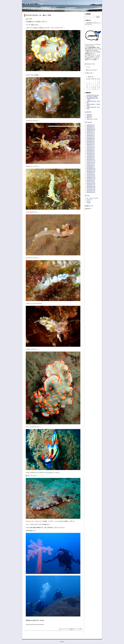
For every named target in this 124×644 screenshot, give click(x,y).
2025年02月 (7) (91, 131)
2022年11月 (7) (91, 164)
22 (95, 87)
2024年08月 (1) (91, 135)
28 (93, 89)
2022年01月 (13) (91, 179)
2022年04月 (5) (91, 174)
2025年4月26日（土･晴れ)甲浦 (93, 105)
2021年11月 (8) (91, 182)
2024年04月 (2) (91, 141)
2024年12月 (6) (91, 134)
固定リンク (74, 629)
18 (87, 87)
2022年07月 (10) (91, 170)
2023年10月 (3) (91, 147)
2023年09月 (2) (91, 149)
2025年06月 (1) (91, 125)
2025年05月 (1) (91, 127)
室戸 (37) (89, 118)
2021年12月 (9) (91, 180)
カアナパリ (90, 200)
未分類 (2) (89, 115)
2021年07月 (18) (91, 188)
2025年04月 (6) (91, 128)
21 (93, 87)
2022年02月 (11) (91, 177)
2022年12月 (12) (91, 162)
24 (99, 87)
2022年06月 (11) (91, 171)
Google (89, 203)
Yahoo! (88, 201)
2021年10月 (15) (91, 183)
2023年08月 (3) (91, 150)
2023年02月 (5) (91, 159)
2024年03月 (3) (91, 143)
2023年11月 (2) (91, 146)
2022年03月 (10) (91, 176)
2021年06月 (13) (91, 189)
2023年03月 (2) (91, 158)
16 (97, 85)
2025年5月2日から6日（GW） (92, 99)
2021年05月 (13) (91, 191)
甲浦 (81, 629)
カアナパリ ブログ (34, 4)
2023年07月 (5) (91, 152)
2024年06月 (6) (91, 139)
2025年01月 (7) (91, 132)
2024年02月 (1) (91, 144)
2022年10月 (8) (91, 165)
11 (87, 85)
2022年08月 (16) (91, 168)
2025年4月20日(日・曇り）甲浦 (94, 108)
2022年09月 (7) (91, 167)
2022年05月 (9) (91, 173)
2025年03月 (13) (91, 130)
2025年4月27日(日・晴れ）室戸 (94, 102)
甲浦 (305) (89, 116)
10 (99, 83)
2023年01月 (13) (91, 161)
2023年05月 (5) (91, 155)
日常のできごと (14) (92, 119)
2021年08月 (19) (91, 186)
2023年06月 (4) (91, 153)
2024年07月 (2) (91, 137)
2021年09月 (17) (91, 185)
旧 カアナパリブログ (92, 198)
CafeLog (62, 642)
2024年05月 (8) (91, 140)
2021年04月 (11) (91, 192)
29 (95, 89)
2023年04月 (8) (91, 156)
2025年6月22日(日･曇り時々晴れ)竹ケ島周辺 (93, 96)
